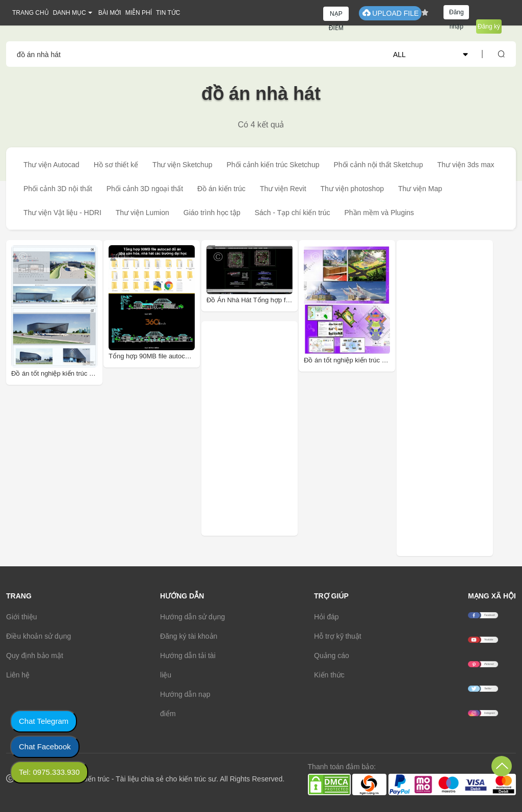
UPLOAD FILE (390, 13)
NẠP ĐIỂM (336, 16)
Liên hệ (18, 675)
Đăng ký (489, 27)
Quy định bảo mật (35, 656)
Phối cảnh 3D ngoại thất (145, 189)
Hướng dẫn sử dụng (192, 617)
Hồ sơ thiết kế (116, 165)
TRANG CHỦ (31, 13)
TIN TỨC (168, 13)
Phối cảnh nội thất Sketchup (378, 165)
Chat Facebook (45, 746)
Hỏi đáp (326, 617)
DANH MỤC (70, 13)
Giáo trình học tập (212, 213)
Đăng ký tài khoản (189, 636)
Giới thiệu (22, 617)
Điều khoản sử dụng (38, 636)
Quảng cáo (332, 656)
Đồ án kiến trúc (221, 189)
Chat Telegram (44, 721)
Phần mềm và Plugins (379, 213)
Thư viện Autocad (51, 165)
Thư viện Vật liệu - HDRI (62, 213)
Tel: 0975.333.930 (49, 772)
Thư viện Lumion (142, 213)
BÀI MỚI (110, 13)
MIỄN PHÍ (139, 13)
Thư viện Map (420, 189)
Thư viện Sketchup (182, 165)
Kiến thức (329, 675)
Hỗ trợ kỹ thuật (338, 636)
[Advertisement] (275, 428)
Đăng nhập (456, 14)
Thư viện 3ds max (466, 165)
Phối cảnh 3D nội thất (58, 189)
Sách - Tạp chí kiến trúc (292, 213)
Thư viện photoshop (352, 189)
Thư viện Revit (283, 189)
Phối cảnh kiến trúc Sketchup (273, 165)
